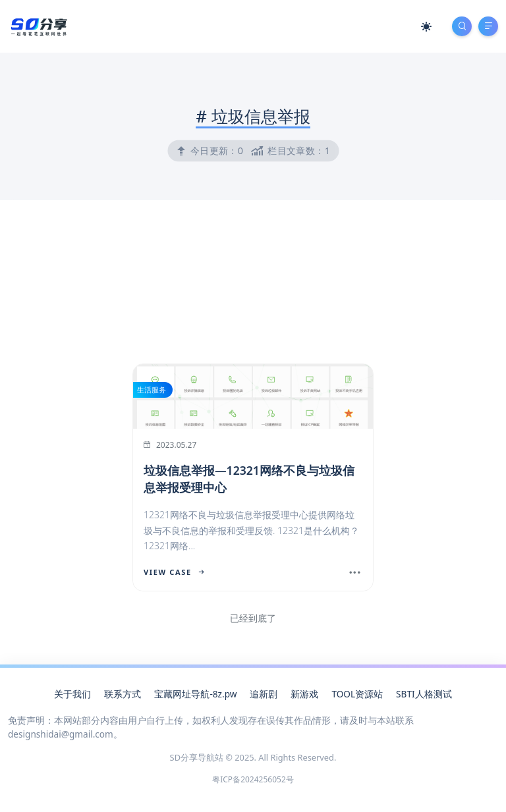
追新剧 (264, 694)
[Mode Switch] (426, 26)
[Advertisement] (253, 363)
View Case (174, 572)
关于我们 (72, 694)
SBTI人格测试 (424, 694)
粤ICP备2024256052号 (253, 779)
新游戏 (304, 694)
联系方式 (123, 694)
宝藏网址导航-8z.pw (195, 694)
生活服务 (152, 390)
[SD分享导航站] (38, 25)
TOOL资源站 (357, 694)
